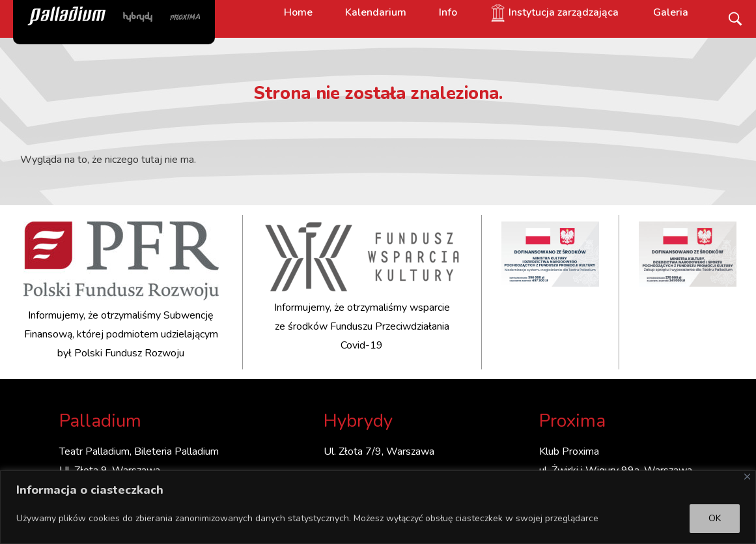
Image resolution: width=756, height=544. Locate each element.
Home (298, 12)
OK (715, 518)
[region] (378, 507)
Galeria (671, 12)
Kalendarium (376, 12)
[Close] (747, 477)
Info (448, 12)
